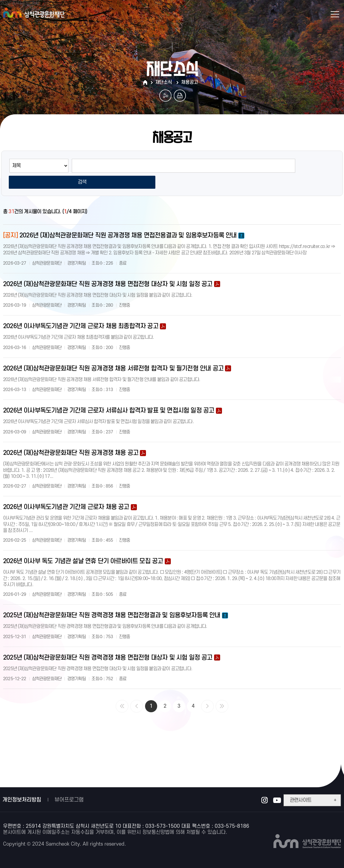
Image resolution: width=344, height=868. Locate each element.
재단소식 (164, 82)
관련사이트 (313, 785)
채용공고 (189, 82)
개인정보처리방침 (22, 785)
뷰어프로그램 (69, 785)
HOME (146, 82)
